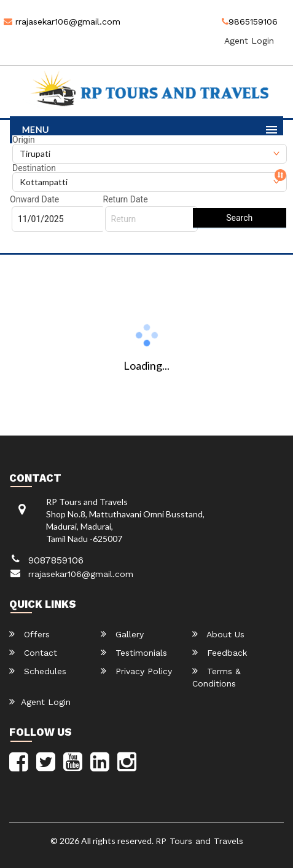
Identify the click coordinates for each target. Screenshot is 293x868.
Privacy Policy (136, 671)
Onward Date (34, 199)
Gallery (122, 634)
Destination (34, 168)
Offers (29, 634)
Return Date (126, 199)
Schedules (38, 671)
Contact (33, 652)
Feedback (220, 652)
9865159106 (250, 22)
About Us (218, 634)
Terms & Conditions (217, 677)
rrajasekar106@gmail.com (62, 22)
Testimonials (134, 652)
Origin (24, 140)
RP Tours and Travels (199, 841)
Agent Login (249, 41)
